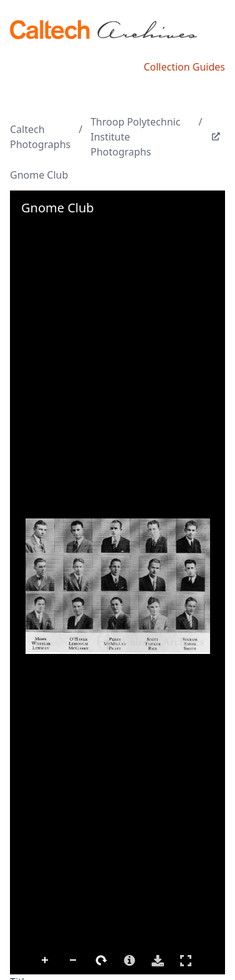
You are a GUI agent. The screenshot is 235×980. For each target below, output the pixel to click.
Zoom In (46, 961)
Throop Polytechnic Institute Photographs (135, 137)
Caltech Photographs (40, 137)
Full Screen (186, 960)
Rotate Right (102, 961)
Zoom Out (74, 961)
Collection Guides (184, 67)
